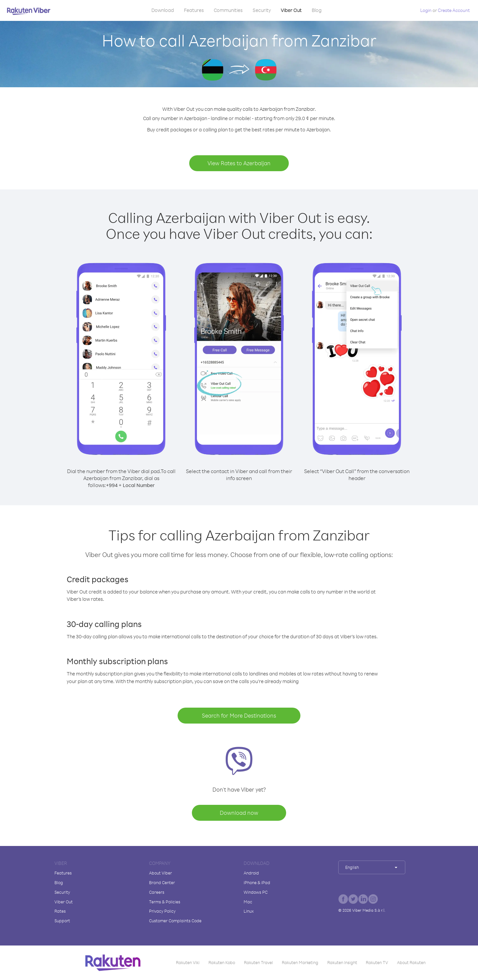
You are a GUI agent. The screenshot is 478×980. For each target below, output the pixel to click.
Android (251, 873)
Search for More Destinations (239, 715)
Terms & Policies (165, 902)
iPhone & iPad (257, 882)
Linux (249, 911)
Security (262, 10)
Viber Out (291, 10)
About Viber (160, 873)
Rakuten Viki (188, 962)
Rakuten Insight (342, 962)
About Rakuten (411, 962)
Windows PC (256, 892)
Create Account (454, 10)
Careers (157, 892)
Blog (317, 10)
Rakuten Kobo (222, 962)
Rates (60, 911)
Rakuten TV (377, 962)
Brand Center (162, 882)
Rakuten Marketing (300, 962)
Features (194, 10)
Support (62, 921)
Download (163, 10)
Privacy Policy (162, 911)
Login (426, 10)
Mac (248, 902)
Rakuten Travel (258, 962)
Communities (228, 10)
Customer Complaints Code (175, 921)
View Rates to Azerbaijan (239, 163)
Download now (239, 813)
